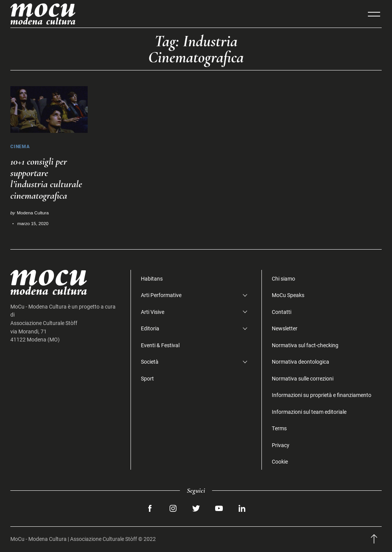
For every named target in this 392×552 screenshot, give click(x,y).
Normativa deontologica (301, 362)
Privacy (281, 445)
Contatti (282, 312)
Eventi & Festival (160, 345)
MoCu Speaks (288, 295)
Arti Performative (161, 295)
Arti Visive (153, 312)
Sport (147, 378)
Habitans (152, 278)
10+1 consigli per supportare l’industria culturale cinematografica (46, 179)
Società (150, 362)
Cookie (280, 461)
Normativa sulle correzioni (303, 378)
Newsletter (285, 328)
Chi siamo (283, 278)
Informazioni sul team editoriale (309, 412)
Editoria (150, 328)
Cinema (20, 146)
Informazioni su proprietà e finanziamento (322, 395)
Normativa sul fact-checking (305, 345)
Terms (279, 428)
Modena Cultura (33, 213)
